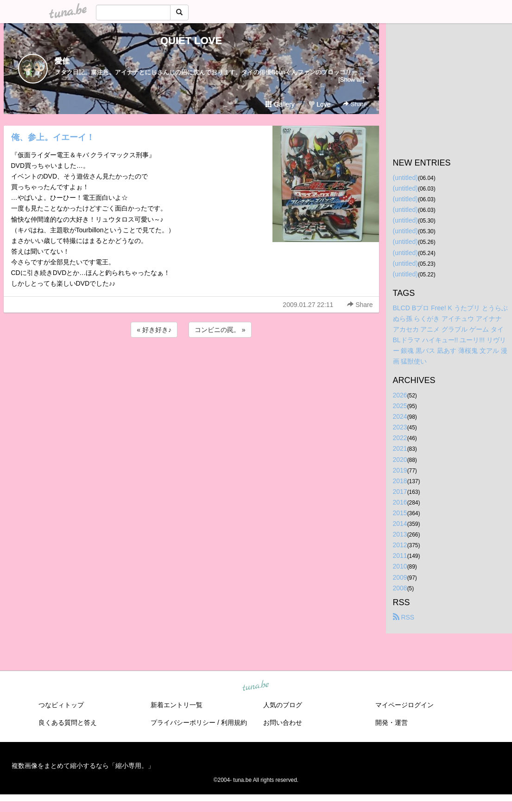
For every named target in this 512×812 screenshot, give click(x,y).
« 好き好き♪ (154, 330)
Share (355, 104)
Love (319, 104)
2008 (400, 588)
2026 (400, 395)
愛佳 (62, 61)
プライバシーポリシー (183, 722)
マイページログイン (405, 705)
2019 (400, 470)
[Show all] (351, 80)
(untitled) (405, 178)
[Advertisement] (191, 364)
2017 (400, 492)
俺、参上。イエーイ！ (53, 137)
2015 (400, 513)
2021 (400, 448)
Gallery (280, 104)
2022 (400, 438)
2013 (400, 534)
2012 (400, 545)
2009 (400, 577)
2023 (400, 427)
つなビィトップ (61, 705)
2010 (400, 566)
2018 (400, 481)
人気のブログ (283, 705)
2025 (400, 406)
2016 (400, 502)
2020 (400, 460)
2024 (400, 416)
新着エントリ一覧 (177, 705)
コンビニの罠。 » (220, 330)
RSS (404, 617)
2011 (400, 556)
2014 (400, 524)
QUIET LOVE (191, 41)
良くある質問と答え (68, 722)
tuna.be (256, 686)
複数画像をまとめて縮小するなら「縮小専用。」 (83, 766)
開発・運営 (392, 722)
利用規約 (234, 722)
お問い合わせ (283, 722)
